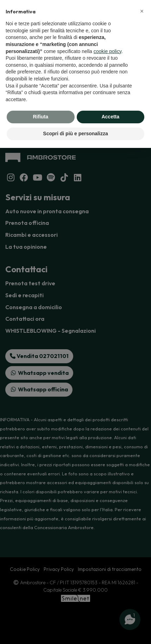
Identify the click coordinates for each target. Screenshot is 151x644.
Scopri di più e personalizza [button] (75, 134)
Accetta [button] (110, 117)
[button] (142, 11)
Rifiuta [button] (40, 117)
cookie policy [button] (108, 51)
